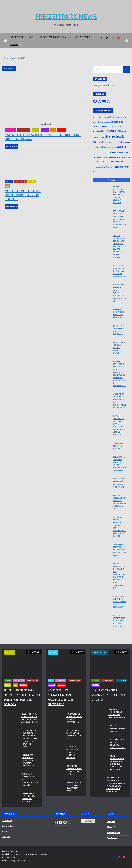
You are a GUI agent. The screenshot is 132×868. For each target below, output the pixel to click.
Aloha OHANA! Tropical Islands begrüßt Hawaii (119, 348)
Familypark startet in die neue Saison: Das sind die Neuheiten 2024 (120, 621)
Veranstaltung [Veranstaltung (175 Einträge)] (121, 167)
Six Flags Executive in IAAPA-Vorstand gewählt (118, 729)
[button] (34, 37)
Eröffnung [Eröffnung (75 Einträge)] (97, 131)
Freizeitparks (83, 37)
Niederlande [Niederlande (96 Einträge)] (122, 153)
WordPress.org (112, 838)
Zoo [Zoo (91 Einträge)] (95, 171)
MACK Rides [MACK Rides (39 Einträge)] (100, 147)
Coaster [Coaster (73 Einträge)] (101, 122)
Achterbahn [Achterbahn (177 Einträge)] (116, 117)
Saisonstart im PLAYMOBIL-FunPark (120, 446)
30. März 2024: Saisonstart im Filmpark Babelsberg (120, 330)
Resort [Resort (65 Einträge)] (105, 158)
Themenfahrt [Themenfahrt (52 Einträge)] (97, 167)
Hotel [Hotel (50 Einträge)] (95, 147)
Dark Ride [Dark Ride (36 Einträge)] (107, 122)
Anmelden (111, 822)
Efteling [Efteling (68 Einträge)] (107, 126)
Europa (51, 680)
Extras (14, 45)
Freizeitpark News (66, 17)
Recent (111, 180)
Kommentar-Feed (114, 833)
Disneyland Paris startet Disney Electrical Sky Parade (74, 787)
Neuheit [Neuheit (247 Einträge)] (123, 147)
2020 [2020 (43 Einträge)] (108, 117)
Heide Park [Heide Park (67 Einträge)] (118, 142)
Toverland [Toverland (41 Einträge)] (110, 167)
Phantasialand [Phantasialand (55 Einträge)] (98, 158)
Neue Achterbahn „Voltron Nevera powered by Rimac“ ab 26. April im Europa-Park (119, 426)
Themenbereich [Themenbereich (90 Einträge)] (116, 162)
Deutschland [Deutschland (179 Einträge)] (117, 122)
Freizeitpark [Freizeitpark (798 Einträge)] (115, 137)
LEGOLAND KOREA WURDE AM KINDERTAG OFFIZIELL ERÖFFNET (118, 744)
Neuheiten (45, 130)
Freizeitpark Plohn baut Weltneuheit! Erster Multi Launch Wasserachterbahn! (120, 219)
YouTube (5, 831)
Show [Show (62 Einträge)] (98, 162)
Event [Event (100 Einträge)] (124, 131)
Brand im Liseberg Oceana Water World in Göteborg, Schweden (74, 752)
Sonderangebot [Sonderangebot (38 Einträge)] (105, 162)
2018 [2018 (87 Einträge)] (100, 117)
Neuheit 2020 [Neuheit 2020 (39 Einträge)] (105, 153)
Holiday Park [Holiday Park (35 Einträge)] (126, 142)
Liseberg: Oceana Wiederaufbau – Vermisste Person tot (74, 735)
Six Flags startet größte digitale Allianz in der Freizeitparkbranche (117, 713)
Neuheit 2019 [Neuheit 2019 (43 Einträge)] (97, 153)
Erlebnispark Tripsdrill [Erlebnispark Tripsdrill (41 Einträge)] (117, 126)
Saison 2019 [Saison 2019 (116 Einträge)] (120, 158)
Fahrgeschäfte (19, 680)
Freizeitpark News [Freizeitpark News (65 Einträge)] (100, 142)
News (30, 37)
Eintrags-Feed (112, 827)
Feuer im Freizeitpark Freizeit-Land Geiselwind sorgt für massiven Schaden (119, 195)
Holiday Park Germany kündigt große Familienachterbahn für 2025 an (119, 293)
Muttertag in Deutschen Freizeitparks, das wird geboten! (23, 195)
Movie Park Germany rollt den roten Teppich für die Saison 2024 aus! (120, 502)
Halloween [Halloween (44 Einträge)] (110, 142)
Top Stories (16, 37)
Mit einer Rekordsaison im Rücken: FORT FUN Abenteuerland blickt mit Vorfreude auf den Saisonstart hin (120, 576)
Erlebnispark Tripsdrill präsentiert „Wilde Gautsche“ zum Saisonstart (120, 464)
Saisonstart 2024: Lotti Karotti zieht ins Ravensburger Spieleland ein (119, 401)
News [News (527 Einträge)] (113, 152)
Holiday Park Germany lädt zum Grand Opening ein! (119, 483)
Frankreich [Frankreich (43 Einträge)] (96, 137)
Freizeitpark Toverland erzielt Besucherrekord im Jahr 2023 (74, 770)
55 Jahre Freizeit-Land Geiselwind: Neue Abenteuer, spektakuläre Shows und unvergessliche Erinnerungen (120, 374)
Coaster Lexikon (8, 826)
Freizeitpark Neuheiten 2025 (56, 37)
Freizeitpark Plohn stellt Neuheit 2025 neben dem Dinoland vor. (119, 271)
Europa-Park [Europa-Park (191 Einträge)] (115, 131)
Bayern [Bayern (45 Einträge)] (95, 122)
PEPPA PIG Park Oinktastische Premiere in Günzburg (119, 313)
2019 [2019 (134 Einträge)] (104, 117)
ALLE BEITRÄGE (34, 652)
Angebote (9, 181)
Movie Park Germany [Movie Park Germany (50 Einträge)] (111, 147)
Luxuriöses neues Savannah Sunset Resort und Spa (110, 695)
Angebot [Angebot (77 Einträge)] (126, 117)
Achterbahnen (10, 130)
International (121, 680)
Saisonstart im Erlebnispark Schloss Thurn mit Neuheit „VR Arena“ (120, 550)
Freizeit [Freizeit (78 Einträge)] (103, 137)
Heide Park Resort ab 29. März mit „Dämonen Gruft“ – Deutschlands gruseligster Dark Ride (119, 527)
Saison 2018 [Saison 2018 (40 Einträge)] (111, 158)
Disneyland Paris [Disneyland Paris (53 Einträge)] (98, 126)
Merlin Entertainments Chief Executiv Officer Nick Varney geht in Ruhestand (117, 763)
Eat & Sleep (8, 680)
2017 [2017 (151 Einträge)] (95, 117)
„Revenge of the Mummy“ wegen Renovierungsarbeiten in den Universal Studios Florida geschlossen (116, 785)
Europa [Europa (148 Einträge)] (104, 131)
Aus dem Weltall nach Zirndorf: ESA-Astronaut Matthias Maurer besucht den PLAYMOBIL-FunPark (119, 247)
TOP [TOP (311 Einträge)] (104, 167)
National (36, 130)
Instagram (6, 837)
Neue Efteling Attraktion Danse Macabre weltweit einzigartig (120, 602)
